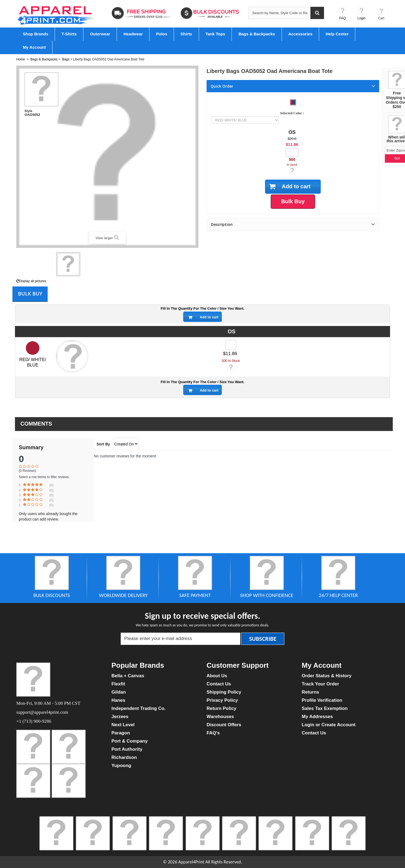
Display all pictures (31, 281)
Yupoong (121, 766)
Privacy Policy (222, 700)
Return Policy (222, 708)
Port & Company (130, 741)
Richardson (124, 757)
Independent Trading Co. (138, 708)
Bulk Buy (30, 294)
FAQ (342, 18)
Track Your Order (320, 684)
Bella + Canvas (128, 676)
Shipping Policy (224, 692)
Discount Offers (224, 725)
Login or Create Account (329, 725)
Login (361, 18)
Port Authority (127, 749)
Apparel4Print (191, 862)
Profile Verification (322, 700)
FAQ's (213, 733)
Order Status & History (327, 676)
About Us (217, 676)
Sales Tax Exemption (325, 708)
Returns (310, 692)
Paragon (121, 733)
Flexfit (118, 684)
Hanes (118, 700)
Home (21, 59)
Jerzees (120, 717)
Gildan (119, 692)
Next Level (123, 725)
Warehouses (220, 717)
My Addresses (317, 717)
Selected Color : (293, 113)
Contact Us (219, 684)
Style (28, 111)
